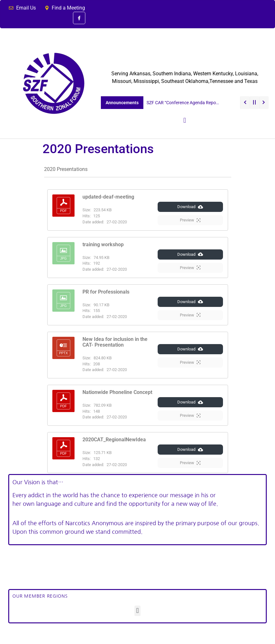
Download (190, 207)
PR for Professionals (106, 292)
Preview (190, 220)
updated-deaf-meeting (108, 197)
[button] (185, 121)
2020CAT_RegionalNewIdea (114, 440)
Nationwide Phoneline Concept (117, 392)
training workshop (103, 244)
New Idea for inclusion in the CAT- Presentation (115, 342)
